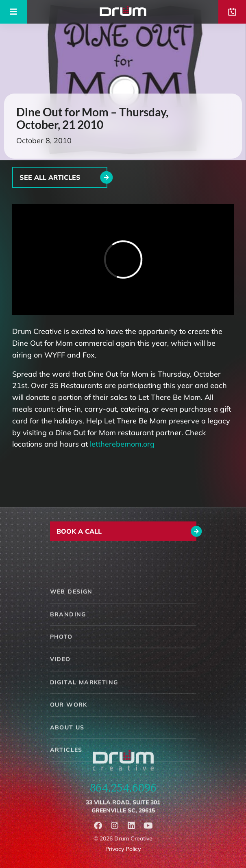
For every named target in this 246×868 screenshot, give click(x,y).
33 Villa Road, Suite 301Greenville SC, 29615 (123, 816)
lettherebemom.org (122, 444)
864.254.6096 (123, 796)
